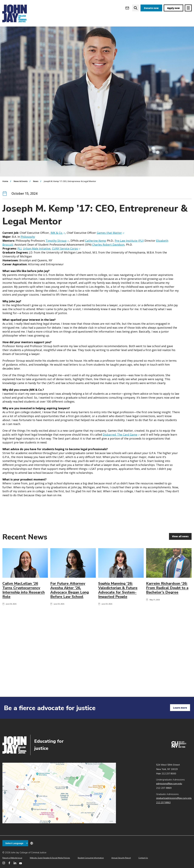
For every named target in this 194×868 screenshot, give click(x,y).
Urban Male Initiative (37, 266)
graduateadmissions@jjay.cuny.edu (174, 798)
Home (5, 199)
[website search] (136, 8)
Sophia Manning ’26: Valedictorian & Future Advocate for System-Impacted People (118, 607)
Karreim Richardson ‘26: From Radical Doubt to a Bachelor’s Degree (167, 605)
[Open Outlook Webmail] (127, 8)
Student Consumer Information (91, 858)
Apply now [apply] (173, 8)
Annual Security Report (121, 858)
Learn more (180, 708)
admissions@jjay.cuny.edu (169, 784)
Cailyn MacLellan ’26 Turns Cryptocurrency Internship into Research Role (24, 607)
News (36, 199)
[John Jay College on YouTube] (21, 863)
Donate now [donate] (151, 8)
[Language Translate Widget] (15, 843)
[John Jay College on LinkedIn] (15, 863)
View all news (180, 554)
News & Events (21, 199)
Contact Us (143, 858)
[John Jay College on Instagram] (4, 863)
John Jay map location (59, 793)
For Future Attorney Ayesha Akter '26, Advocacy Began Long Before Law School (70, 607)
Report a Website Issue (12, 858)
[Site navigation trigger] (188, 8)
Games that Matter (110, 250)
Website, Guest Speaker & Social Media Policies (50, 858)
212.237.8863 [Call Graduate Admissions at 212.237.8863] (163, 803)
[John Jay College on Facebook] (9, 863)
